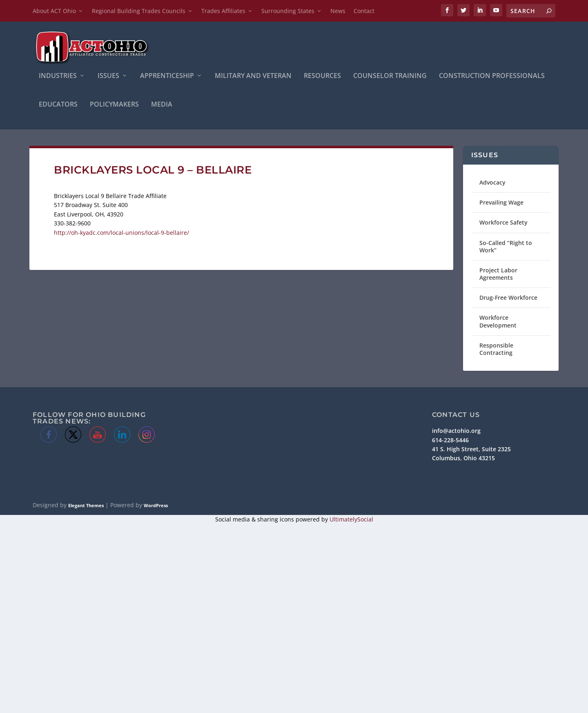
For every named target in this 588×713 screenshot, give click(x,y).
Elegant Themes (86, 505)
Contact (364, 11)
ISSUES (108, 76)
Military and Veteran (253, 76)
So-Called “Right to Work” (506, 246)
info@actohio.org (456, 431)
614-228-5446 (450, 440)
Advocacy (492, 182)
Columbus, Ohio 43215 (463, 458)
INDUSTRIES (58, 76)
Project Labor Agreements (498, 274)
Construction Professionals (492, 76)
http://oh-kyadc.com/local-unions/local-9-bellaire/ (121, 233)
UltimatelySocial (351, 519)
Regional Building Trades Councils (139, 11)
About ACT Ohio (54, 11)
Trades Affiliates (223, 11)
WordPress (156, 505)
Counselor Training (390, 76)
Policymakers (114, 105)
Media (162, 105)
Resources (322, 76)
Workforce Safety (503, 222)
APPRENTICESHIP (167, 76)
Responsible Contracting (496, 349)
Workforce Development (498, 321)
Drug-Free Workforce (508, 297)
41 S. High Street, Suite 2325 (471, 449)
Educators (58, 105)
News (338, 11)
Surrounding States (288, 11)
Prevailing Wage (501, 202)
